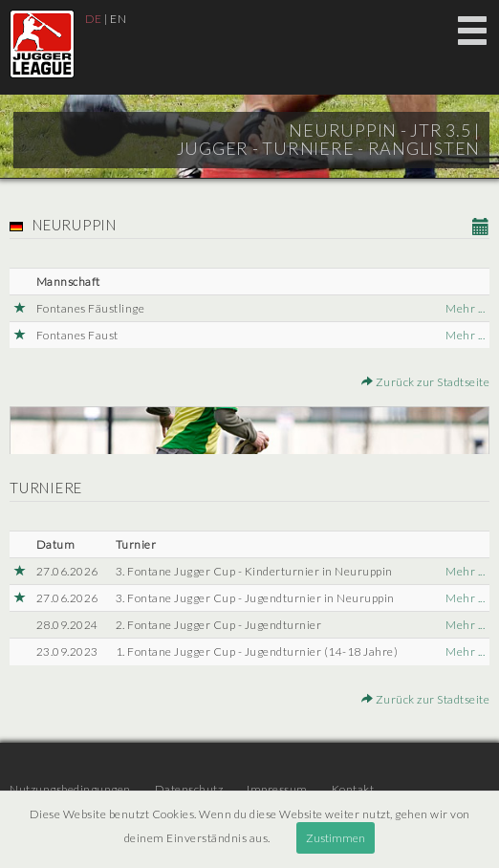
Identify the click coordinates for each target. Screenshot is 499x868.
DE (94, 19)
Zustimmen (336, 838)
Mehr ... (465, 308)
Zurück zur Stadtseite (426, 382)
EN (118, 19)
